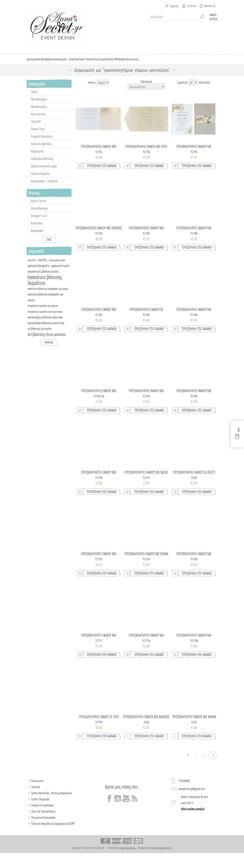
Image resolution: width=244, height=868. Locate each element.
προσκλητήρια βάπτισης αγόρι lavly (45, 330)
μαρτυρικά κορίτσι (60, 279)
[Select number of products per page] (193, 95)
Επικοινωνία (37, 794)
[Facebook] (109, 812)
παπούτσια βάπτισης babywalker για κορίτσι (45, 310)
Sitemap (36, 800)
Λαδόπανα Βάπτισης (42, 172)
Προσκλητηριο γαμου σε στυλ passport (99, 730)
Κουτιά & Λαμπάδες (41, 157)
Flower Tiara (38, 142)
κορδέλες (42, 273)
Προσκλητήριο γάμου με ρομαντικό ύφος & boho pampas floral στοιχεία (194, 160)
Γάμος (34, 105)
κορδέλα (32, 273)
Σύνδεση (191, 6)
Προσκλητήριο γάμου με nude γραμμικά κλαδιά (146, 485)
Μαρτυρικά (37, 164)
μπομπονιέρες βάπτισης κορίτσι (43, 284)
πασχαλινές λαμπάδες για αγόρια (43, 319)
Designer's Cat (39, 229)
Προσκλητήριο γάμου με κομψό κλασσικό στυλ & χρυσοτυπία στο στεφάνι (99, 241)
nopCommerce (128, 861)
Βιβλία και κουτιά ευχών (44, 179)
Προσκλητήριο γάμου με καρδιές (146, 730)
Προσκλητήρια (39, 112)
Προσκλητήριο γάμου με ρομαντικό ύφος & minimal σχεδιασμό (194, 241)
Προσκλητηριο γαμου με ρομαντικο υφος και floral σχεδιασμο (99, 567)
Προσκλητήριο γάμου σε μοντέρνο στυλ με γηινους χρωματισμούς (146, 323)
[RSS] (135, 812)
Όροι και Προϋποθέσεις (43, 824)
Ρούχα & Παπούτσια (42, 149)
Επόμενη (213, 768)
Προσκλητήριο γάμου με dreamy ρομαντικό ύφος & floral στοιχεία (99, 404)
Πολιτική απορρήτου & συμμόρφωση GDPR (53, 837)
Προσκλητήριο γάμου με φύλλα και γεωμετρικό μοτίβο (194, 730)
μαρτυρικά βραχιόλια (38, 279)
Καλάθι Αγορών (213, 17)
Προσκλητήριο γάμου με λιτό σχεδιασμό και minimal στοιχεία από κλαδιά (146, 160)
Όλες (49, 252)
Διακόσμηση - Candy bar (44, 194)
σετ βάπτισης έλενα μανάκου (47, 347)
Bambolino (37, 236)
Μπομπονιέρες (39, 119)
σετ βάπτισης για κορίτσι (40, 342)
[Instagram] (118, 812)
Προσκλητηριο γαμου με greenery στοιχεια (146, 648)
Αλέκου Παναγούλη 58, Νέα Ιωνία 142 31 (194, 816)
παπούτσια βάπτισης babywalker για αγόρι (48, 302)
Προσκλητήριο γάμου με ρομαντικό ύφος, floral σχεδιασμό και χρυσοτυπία (99, 485)
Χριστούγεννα (38, 127)
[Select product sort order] (146, 100)
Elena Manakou (39, 221)
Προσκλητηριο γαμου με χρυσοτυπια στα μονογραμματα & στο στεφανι (99, 648)
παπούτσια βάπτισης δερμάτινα (45, 293)
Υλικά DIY (36, 134)
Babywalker (37, 244)
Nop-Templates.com (161, 861)
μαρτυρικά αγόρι (57, 273)
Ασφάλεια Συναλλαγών (42, 818)
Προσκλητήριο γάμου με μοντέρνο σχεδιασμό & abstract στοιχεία (194, 404)
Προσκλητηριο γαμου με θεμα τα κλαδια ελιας (146, 567)
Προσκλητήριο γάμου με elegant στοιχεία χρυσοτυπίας (99, 160)
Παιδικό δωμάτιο (40, 186)
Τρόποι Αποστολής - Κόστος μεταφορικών (52, 806)
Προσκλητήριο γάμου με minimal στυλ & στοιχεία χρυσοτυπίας (146, 241)
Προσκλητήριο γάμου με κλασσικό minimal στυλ (99, 323)
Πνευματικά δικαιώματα (43, 830)
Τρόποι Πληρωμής (40, 812)
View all (49, 355)
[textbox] (177, 17)
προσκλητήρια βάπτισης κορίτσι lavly (46, 336)
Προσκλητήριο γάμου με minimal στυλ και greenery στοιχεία (194, 323)
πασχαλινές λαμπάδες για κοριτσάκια (45, 324)
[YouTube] (126, 812)
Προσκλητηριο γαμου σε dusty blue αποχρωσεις (194, 485)
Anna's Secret (39, 214)
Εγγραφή (174, 6)
